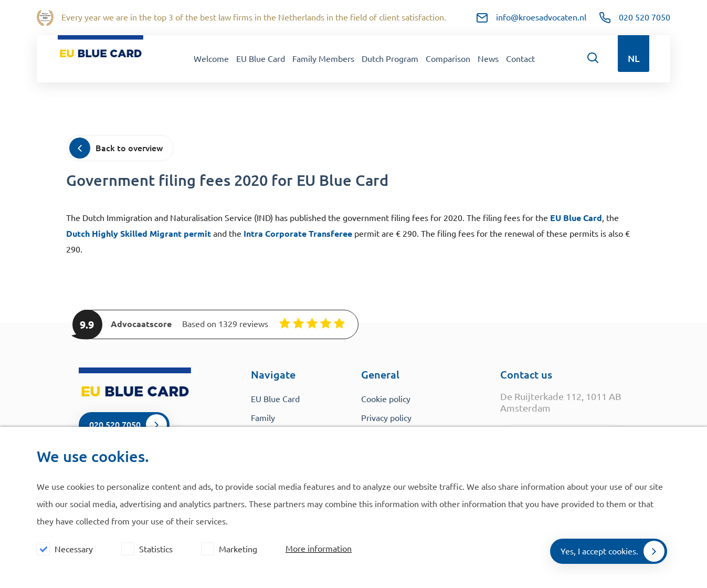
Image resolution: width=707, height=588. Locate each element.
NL (634, 58)
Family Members (323, 59)
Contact (520, 59)
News (488, 59)
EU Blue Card (261, 59)
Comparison (448, 59)
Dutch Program (390, 59)
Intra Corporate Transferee (298, 234)
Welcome (211, 59)
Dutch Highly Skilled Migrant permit (139, 234)
